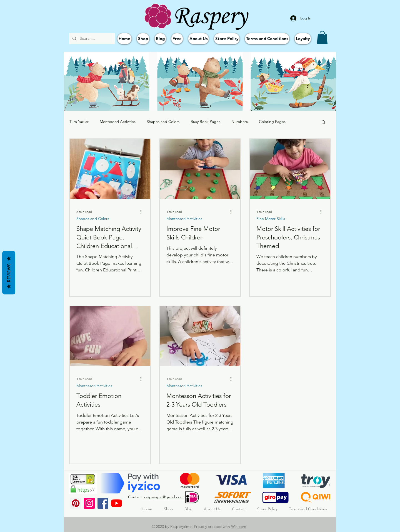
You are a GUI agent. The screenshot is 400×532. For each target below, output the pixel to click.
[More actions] (143, 212)
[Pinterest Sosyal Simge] (76, 503)
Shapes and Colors (163, 122)
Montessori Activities (118, 122)
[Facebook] (103, 503)
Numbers (240, 122)
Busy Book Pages (205, 122)
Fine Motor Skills (271, 219)
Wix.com (239, 526)
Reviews (9, 273)
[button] (322, 38)
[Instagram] (89, 503)
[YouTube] (117, 503)
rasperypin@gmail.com (164, 497)
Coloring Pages (272, 122)
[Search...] (91, 39)
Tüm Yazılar (79, 122)
